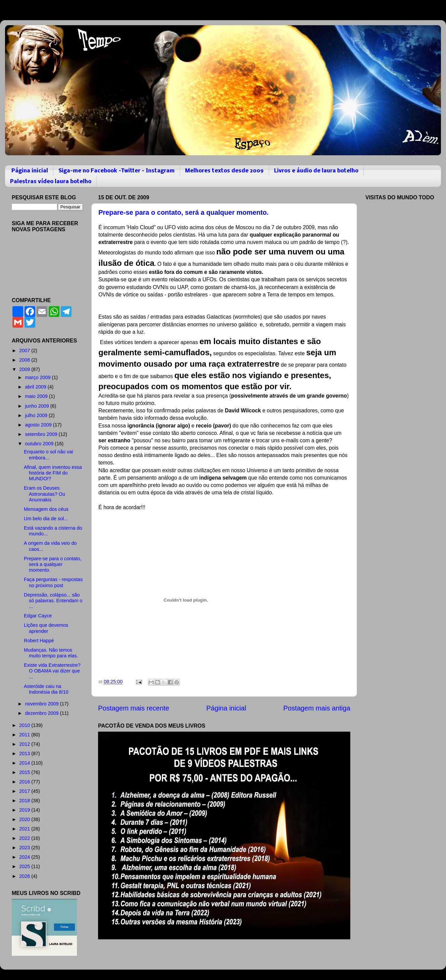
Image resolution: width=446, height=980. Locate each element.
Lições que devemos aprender (46, 628)
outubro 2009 (40, 444)
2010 (25, 725)
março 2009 (39, 377)
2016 (25, 782)
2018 (25, 801)
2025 (25, 866)
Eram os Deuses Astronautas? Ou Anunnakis (44, 494)
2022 (25, 838)
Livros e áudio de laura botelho (316, 171)
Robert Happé (39, 641)
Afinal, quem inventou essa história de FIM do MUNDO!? (53, 473)
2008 (25, 360)
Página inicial (30, 171)
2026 (25, 876)
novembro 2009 (43, 704)
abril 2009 (36, 387)
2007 (25, 351)
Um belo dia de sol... (46, 519)
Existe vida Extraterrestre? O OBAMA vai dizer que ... (52, 671)
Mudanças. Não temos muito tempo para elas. (51, 653)
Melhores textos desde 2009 (224, 171)
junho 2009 (38, 406)
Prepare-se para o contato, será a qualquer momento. (184, 212)
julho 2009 (37, 415)
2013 (25, 753)
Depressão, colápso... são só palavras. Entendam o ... (53, 601)
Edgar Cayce (38, 616)
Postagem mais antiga (317, 708)
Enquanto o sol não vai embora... (48, 455)
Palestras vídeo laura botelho (51, 182)
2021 (25, 829)
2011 (25, 735)
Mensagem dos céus (46, 509)
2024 (25, 857)
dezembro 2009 (43, 713)
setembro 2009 (42, 434)
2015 (25, 772)
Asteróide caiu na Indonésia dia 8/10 (46, 689)
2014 (25, 763)
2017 (25, 791)
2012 (25, 744)
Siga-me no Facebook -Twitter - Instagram (117, 171)
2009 (25, 369)
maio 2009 (37, 396)
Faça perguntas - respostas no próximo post (53, 582)
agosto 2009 (39, 425)
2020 (25, 819)
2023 (25, 848)
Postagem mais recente (134, 708)
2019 (25, 810)
